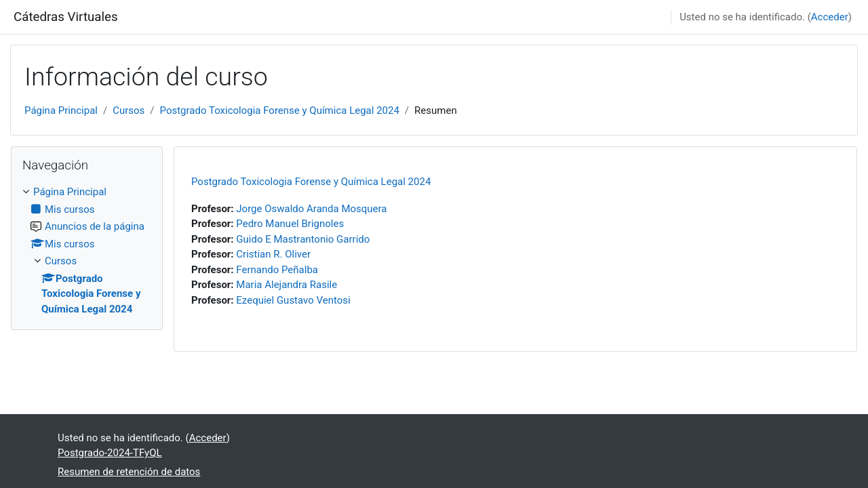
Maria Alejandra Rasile (287, 285)
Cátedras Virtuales (66, 17)
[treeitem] (87, 250)
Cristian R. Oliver (273, 254)
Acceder (830, 17)
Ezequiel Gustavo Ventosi (293, 300)
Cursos (129, 110)
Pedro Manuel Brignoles (290, 224)
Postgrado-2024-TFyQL (110, 453)
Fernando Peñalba (277, 270)
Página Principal (61, 110)
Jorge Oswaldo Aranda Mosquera (311, 209)
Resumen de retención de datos (129, 472)
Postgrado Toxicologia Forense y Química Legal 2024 (280, 110)
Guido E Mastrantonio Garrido (303, 239)
